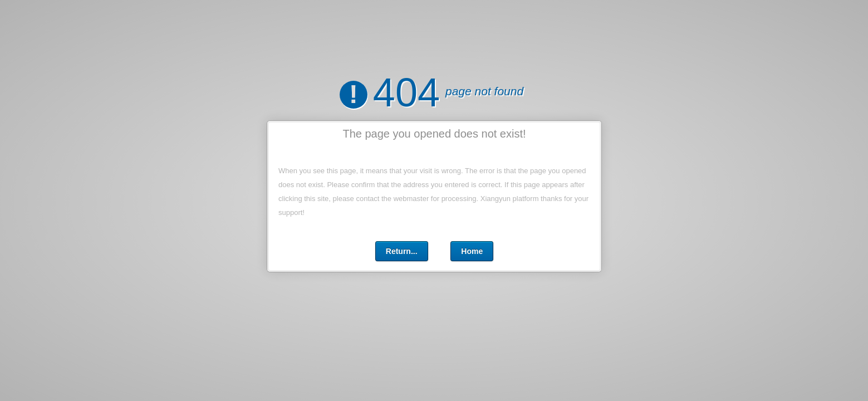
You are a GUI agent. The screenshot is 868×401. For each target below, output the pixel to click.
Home (472, 251)
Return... (401, 251)
